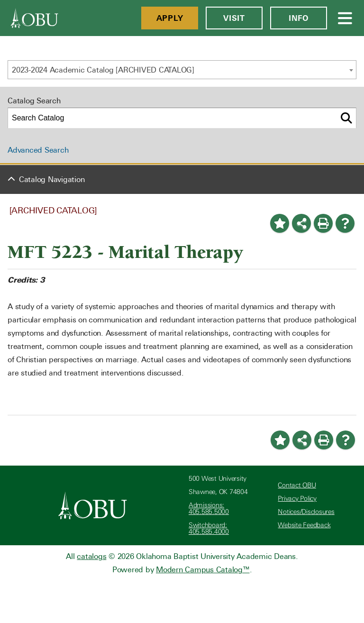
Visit (234, 18)
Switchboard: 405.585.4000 (209, 528)
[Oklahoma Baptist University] (93, 505)
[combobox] (182, 70)
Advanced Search (38, 150)
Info (299, 18)
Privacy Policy (297, 499)
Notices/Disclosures (306, 512)
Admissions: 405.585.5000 (209, 508)
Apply (170, 18)
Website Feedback (304, 525)
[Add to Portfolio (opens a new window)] (280, 223)
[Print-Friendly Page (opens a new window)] (323, 223)
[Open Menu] (346, 18)
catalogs (91, 556)
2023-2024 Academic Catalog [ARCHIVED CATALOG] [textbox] (103, 70)
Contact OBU (297, 485)
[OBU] (35, 18)
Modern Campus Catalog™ (203, 570)
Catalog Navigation (52, 179)
